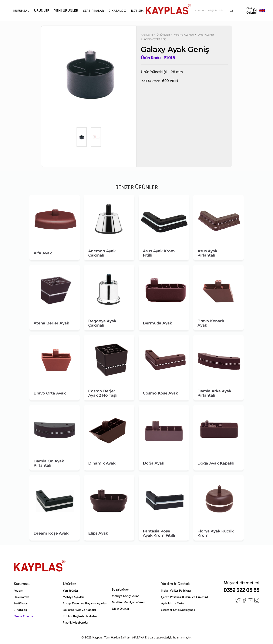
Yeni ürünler (70, 591)
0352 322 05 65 (241, 590)
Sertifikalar (21, 603)
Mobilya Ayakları (73, 597)
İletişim (18, 591)
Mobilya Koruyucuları (126, 596)
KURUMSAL (16, 11)
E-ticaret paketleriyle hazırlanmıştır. (162, 638)
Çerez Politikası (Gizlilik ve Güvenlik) (185, 597)
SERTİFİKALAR (89, 11)
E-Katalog (20, 610)
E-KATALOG (112, 11)
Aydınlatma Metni (173, 603)
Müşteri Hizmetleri (242, 584)
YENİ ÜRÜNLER (61, 11)
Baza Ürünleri (121, 590)
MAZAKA (138, 638)
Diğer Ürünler (120, 609)
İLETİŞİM (132, 11)
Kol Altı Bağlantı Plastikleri (80, 616)
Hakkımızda (21, 597)
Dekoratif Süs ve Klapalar (80, 610)
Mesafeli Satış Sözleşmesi (178, 610)
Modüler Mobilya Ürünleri (128, 602)
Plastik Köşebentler (75, 623)
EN (262, 11)
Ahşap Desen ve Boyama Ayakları (85, 603)
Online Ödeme (252, 11)
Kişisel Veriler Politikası (176, 591)
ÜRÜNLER (37, 11)
